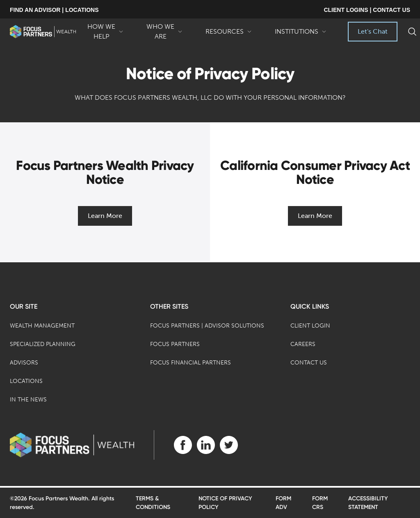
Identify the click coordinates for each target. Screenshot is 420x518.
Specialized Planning (43, 344)
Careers (303, 344)
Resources (229, 34)
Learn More (105, 216)
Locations (26, 381)
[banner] (43, 32)
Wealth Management (42, 326)
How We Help (105, 32)
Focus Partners (175, 344)
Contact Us (309, 363)
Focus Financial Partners (191, 363)
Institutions (301, 34)
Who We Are (164, 32)
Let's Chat (373, 31)
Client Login (310, 326)
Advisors (24, 363)
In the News (28, 400)
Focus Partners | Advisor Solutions (207, 326)
